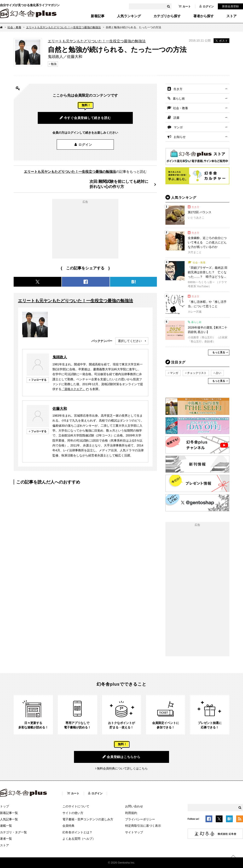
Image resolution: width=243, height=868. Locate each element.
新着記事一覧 (9, 813)
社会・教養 (14, 27)
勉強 (54, 64)
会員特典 (68, 826)
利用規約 (131, 813)
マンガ (178, 127)
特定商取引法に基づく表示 (143, 826)
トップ (4, 806)
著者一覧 (6, 839)
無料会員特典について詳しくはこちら (122, 768)
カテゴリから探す (167, 16)
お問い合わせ (134, 806)
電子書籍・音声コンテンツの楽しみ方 (88, 819)
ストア (231, 16)
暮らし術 (179, 99)
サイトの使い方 (73, 813)
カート (185, 6)
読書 (176, 118)
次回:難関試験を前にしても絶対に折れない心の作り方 (119, 184)
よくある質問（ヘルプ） (79, 839)
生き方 (178, 89)
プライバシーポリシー (140, 819)
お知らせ (180, 137)
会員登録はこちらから (121, 757)
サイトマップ (134, 832)
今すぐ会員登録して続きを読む (85, 118)
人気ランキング (129, 16)
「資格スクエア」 (73, 389)
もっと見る (219, 352)
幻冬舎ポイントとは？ (77, 832)
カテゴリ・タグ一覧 (13, 832)
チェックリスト (197, 373)
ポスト (221, 41)
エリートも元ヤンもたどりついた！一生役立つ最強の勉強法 (63, 27)
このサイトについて (76, 806)
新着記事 (98, 16)
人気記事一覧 (9, 819)
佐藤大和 (60, 409)
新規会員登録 (230, 6)
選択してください (130, 341)
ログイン (207, 6)
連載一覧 (6, 826)
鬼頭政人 (60, 357)
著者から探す (204, 16)
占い (218, 373)
